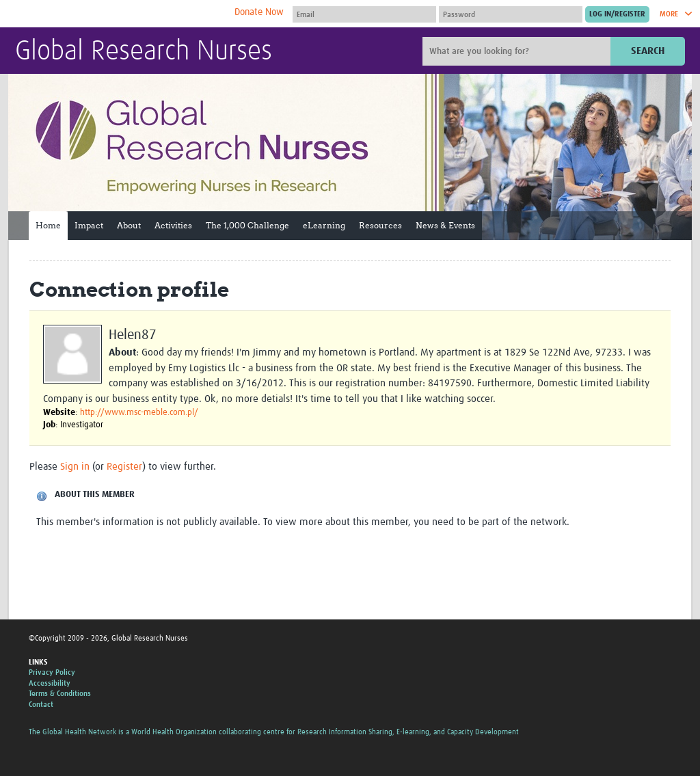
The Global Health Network (117, 14)
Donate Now (259, 12)
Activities (173, 225)
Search (648, 51)
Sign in (75, 467)
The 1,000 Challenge (247, 225)
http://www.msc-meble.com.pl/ (139, 413)
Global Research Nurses (144, 52)
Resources (380, 225)
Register (124, 467)
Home (48, 225)
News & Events (445, 225)
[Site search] (518, 51)
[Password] (511, 14)
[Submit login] (617, 14)
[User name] (364, 14)
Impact (89, 225)
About (129, 225)
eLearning (324, 225)
